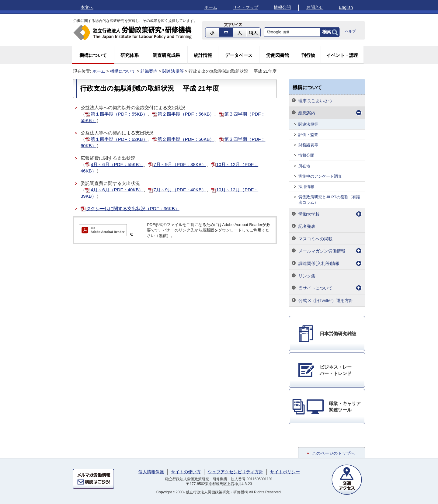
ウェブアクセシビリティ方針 (235, 472)
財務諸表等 (308, 145)
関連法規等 (173, 71)
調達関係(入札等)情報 (319, 263)
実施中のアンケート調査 (320, 176)
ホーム (211, 7)
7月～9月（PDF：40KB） (180, 190)
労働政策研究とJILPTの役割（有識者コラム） (329, 200)
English (346, 7)
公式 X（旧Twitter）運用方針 (326, 301)
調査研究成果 (166, 55)
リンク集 (307, 276)
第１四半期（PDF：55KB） (119, 114)
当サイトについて (315, 288)
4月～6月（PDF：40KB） (117, 190)
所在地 (304, 166)
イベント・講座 (342, 55)
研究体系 (130, 55)
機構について (93, 55)
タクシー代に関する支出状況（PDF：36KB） (133, 209)
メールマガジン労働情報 (322, 251)
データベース (239, 55)
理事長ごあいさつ (315, 101)
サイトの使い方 (186, 472)
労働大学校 (309, 214)
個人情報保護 (151, 472)
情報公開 (282, 7)
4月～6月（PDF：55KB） (117, 164)
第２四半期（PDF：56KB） (186, 114)
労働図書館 (278, 55)
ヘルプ (350, 31)
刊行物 (308, 55)
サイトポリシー (285, 472)
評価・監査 (308, 135)
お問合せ (315, 7)
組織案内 (149, 71)
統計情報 (203, 55)
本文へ (87, 7)
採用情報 (306, 187)
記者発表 (307, 226)
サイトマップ (245, 7)
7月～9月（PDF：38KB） (180, 164)
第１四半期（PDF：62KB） (119, 139)
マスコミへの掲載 (315, 239)
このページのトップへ (333, 453)
